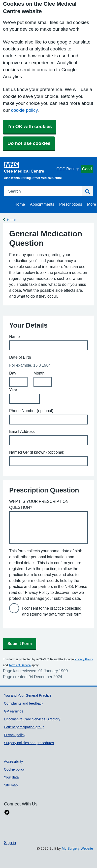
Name (15, 336)
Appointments (42, 204)
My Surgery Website (77, 848)
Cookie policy (14, 769)
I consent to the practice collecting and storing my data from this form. (52, 611)
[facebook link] (7, 812)
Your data (11, 777)
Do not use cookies (29, 143)
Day (13, 373)
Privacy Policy (84, 659)
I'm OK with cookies (30, 126)
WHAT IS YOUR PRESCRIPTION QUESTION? (39, 504)
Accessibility (13, 761)
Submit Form (20, 644)
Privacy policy (15, 735)
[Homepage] (29, 167)
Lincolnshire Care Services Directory (32, 719)
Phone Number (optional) (31, 411)
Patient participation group (24, 727)
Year (13, 390)
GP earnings (14, 711)
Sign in (10, 843)
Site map (11, 785)
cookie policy (24, 110)
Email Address (22, 431)
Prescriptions (71, 204)
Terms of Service (20, 665)
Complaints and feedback (24, 703)
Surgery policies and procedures (29, 743)
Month (39, 373)
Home (20, 204)
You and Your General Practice (28, 695)
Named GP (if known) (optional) (37, 452)
